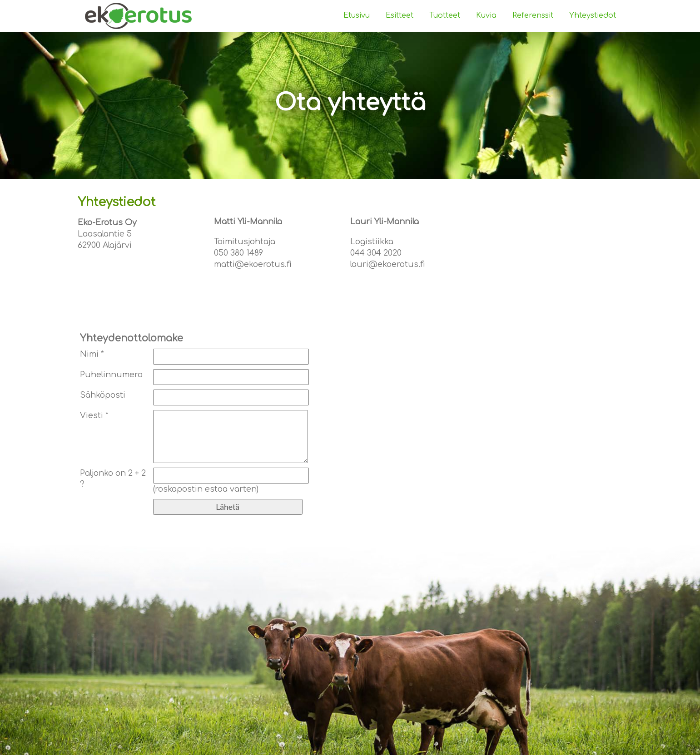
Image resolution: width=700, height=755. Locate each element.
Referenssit (533, 15)
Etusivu (357, 15)
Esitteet (400, 15)
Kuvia (486, 15)
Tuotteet (445, 15)
